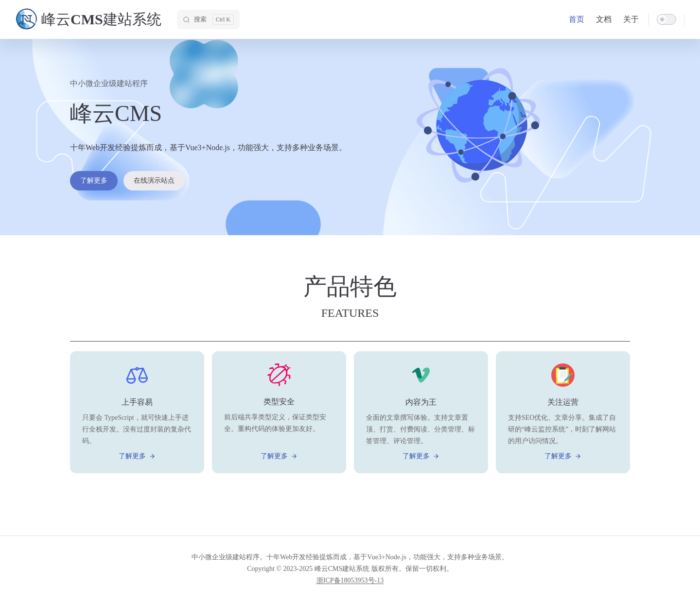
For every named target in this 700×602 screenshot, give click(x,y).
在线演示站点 (154, 181)
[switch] (666, 19)
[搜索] (208, 19)
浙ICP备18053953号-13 (350, 580)
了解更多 (94, 181)
